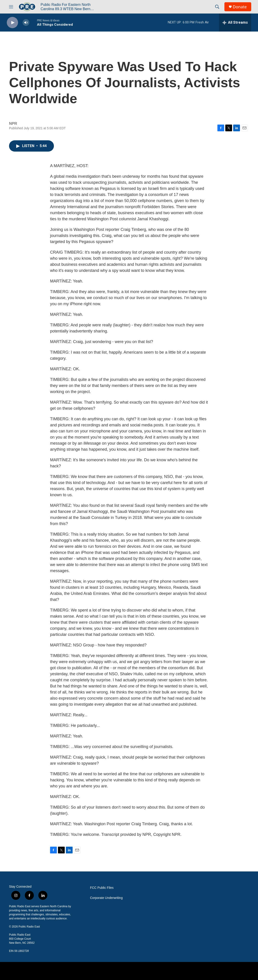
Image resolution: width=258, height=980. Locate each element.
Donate (240, 7)
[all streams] (235, 23)
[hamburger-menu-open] (11, 7)
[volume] (26, 23)
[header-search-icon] (217, 7)
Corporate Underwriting (106, 898)
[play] (12, 23)
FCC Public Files (102, 888)
